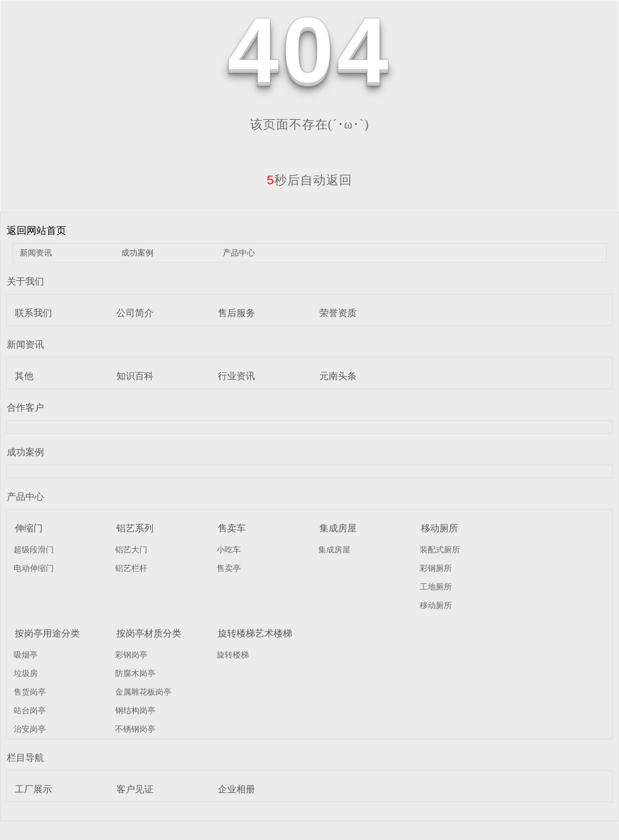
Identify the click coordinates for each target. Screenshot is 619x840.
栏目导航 (25, 757)
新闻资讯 (36, 253)
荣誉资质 (338, 313)
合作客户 (25, 407)
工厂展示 (33, 789)
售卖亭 (229, 568)
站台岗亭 (30, 710)
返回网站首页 (37, 230)
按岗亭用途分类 (47, 633)
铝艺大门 (131, 550)
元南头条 (338, 376)
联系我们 (33, 313)
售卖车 (232, 528)
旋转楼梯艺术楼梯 (255, 633)
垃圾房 (26, 673)
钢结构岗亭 (135, 710)
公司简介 (135, 313)
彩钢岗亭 (131, 655)
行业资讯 (236, 376)
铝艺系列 (135, 528)
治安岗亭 (30, 729)
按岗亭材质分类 (149, 633)
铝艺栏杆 (131, 568)
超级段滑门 (34, 550)
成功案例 (137, 253)
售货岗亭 (30, 692)
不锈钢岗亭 (135, 729)
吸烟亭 (26, 655)
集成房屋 (338, 528)
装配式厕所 (440, 550)
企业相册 (236, 789)
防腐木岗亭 (135, 673)
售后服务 (236, 313)
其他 (24, 376)
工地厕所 (436, 587)
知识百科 (135, 376)
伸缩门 (29, 528)
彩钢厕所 (436, 568)
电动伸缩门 (34, 568)
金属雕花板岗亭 (143, 692)
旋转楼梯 (233, 655)
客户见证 (135, 789)
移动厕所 (439, 528)
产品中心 (239, 253)
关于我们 (25, 281)
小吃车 (229, 550)
